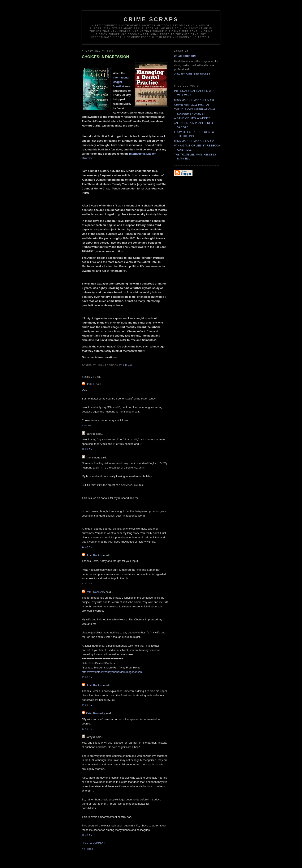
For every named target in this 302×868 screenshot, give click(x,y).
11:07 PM (87, 677)
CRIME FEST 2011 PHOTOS (192, 105)
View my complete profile (192, 74)
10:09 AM (87, 449)
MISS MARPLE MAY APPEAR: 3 (194, 100)
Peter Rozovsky (96, 592)
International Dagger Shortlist (121, 82)
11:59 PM (87, 729)
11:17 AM (87, 547)
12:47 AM (87, 835)
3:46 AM (127, 365)
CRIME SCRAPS (151, 19)
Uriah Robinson (95, 555)
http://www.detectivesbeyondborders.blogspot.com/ (113, 672)
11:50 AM (87, 584)
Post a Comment (94, 843)
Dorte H (91, 384)
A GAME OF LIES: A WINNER (192, 118)
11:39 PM (87, 705)
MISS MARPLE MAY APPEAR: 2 (194, 141)
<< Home (87, 849)
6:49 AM (86, 426)
